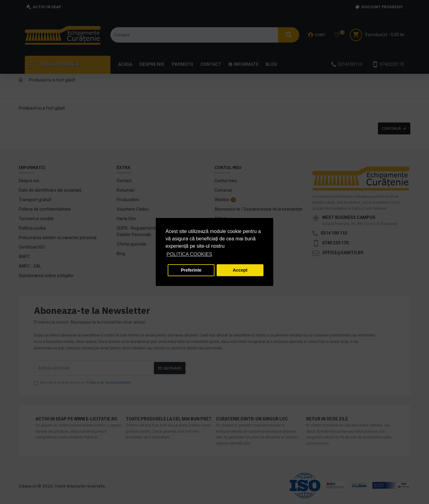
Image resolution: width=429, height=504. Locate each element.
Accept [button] (240, 270)
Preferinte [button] (191, 270)
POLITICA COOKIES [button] (189, 254)
